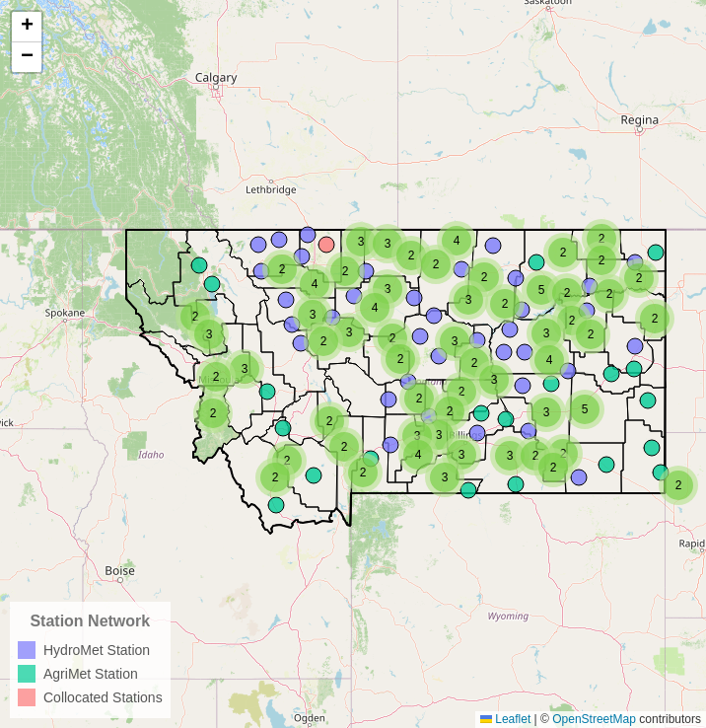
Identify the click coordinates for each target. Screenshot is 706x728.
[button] (678, 485)
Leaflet (505, 719)
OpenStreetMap (594, 719)
